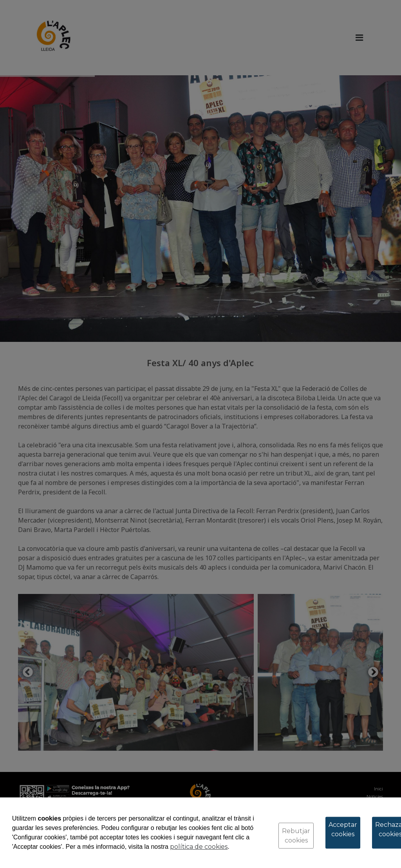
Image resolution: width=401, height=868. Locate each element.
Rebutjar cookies (296, 836)
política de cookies (199, 847)
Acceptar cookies (343, 829)
